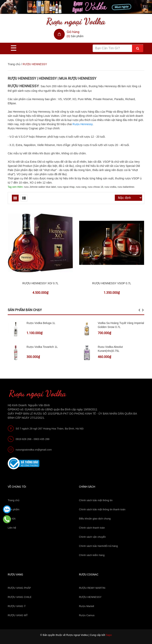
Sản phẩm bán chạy (25, 310)
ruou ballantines (126, 187)
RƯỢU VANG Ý (17, 606)
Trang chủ (14, 64)
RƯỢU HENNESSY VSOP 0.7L (112, 283)
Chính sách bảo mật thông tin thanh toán (102, 509)
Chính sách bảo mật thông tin (96, 500)
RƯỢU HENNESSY (90, 597)
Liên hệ (12, 528)
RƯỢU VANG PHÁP (19, 588)
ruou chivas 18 (95, 187)
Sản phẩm (14, 509)
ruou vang (81, 187)
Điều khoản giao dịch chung (95, 519)
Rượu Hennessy (83, 124)
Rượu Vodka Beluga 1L (41, 323)
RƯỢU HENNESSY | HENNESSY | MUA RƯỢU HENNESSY (52, 78)
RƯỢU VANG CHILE (20, 597)
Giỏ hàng (73, 32)
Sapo (109, 635)
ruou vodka (110, 187)
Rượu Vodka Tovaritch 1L (42, 347)
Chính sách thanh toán (92, 528)
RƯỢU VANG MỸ (18, 615)
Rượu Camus (87, 615)
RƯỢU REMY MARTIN (92, 588)
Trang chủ (14, 500)
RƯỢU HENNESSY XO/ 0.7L (40, 283)
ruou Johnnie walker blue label (40, 187)
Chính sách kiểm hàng (92, 555)
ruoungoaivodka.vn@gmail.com (34, 450)
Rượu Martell (86, 606)
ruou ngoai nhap (66, 187)
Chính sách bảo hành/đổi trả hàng (98, 546)
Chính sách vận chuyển (92, 537)
